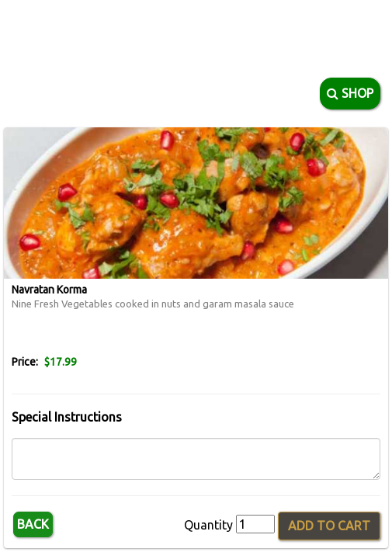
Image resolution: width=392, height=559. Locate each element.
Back (33, 524)
